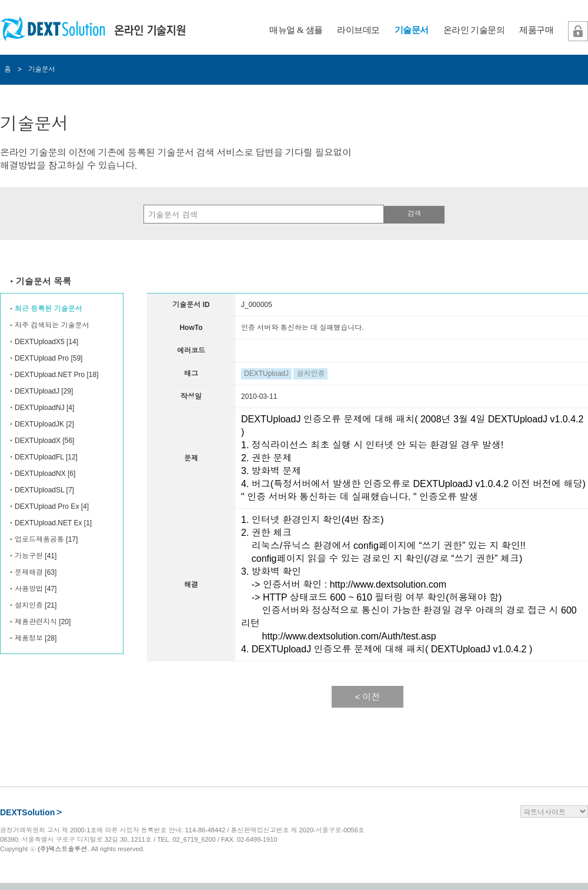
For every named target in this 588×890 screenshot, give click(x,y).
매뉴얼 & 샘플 (296, 30)
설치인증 (29, 605)
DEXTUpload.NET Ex (49, 523)
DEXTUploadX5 (40, 342)
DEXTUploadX (38, 441)
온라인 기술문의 (474, 30)
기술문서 (412, 30)
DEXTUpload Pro (42, 358)
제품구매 (536, 30)
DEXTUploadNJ (40, 408)
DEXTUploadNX (40, 474)
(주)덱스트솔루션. (63, 849)
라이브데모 (358, 30)
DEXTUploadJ (37, 391)
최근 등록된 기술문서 (49, 309)
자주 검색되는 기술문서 (52, 325)
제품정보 (29, 638)
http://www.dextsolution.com (388, 584)
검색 (414, 214)
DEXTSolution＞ (31, 812)
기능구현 (29, 556)
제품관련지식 (36, 622)
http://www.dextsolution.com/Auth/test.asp (349, 636)
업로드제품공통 (39, 539)
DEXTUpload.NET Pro (50, 375)
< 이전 (368, 697)
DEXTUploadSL (39, 490)
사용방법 (29, 589)
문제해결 (29, 572)
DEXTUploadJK (39, 424)
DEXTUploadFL (39, 457)
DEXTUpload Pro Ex (47, 506)
